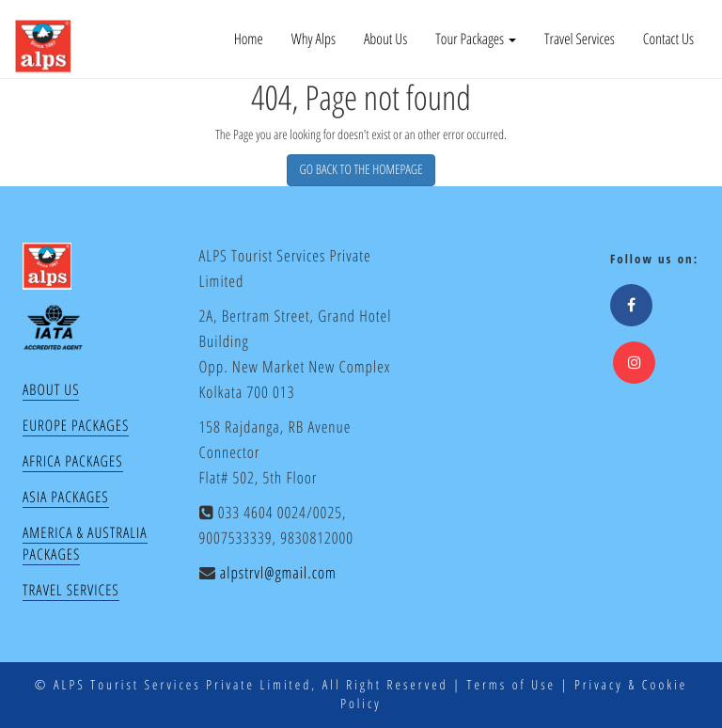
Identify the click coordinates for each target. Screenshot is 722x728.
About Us (385, 39)
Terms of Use (511, 685)
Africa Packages (73, 461)
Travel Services (580, 39)
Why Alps (314, 39)
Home (249, 39)
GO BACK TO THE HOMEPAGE (361, 170)
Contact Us (668, 39)
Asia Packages (66, 497)
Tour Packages (476, 39)
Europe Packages (76, 425)
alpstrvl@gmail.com (278, 572)
